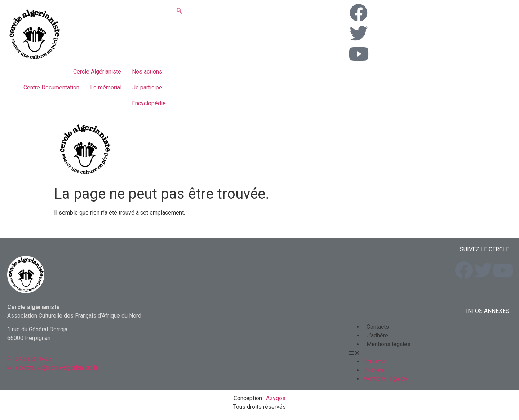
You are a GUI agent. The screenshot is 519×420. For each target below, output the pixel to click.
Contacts (378, 327)
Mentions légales (389, 344)
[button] (430, 353)
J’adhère (377, 335)
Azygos (276, 398)
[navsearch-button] (179, 12)
